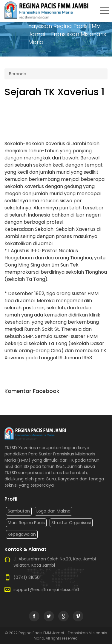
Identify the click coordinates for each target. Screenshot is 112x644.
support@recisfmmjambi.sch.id (46, 590)
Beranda (18, 74)
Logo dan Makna (53, 511)
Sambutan (19, 511)
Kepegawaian (22, 534)
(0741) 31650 (27, 577)
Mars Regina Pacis (26, 523)
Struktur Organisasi (71, 523)
